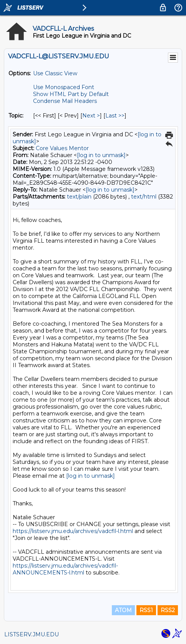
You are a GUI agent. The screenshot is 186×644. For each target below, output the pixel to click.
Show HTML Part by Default (71, 94)
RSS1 (146, 610)
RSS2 (168, 610)
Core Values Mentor (62, 148)
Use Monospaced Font (64, 87)
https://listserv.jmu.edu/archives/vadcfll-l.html (73, 531)
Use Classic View (55, 73)
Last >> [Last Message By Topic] (115, 116)
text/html (144, 197)
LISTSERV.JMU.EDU (32, 634)
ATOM (123, 610)
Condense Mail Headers (65, 101)
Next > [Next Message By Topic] (91, 116)
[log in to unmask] (101, 155)
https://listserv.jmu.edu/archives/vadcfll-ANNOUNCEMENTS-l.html (65, 569)
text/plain (79, 197)
